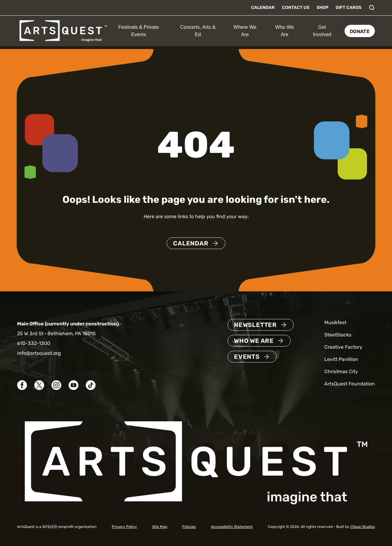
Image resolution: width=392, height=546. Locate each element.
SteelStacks (338, 335)
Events (247, 357)
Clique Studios (363, 527)
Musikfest (335, 322)
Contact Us (296, 8)
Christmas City (341, 372)
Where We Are (245, 31)
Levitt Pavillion (341, 359)
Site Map (160, 527)
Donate (360, 31)
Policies (189, 527)
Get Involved (322, 31)
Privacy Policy (124, 527)
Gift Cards (349, 8)
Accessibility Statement (232, 527)
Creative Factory (343, 347)
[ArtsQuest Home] (63, 30)
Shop (322, 8)
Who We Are (285, 31)
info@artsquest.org (39, 353)
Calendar (263, 8)
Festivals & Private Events (138, 31)
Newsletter (255, 325)
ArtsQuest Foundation (350, 384)
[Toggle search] (372, 8)
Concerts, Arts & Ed (198, 31)
